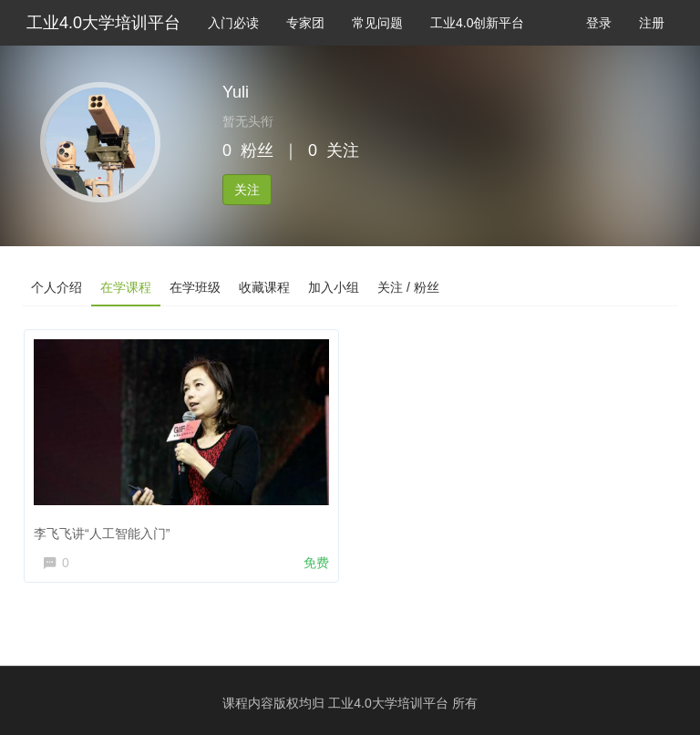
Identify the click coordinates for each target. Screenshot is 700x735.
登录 (599, 23)
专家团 (305, 23)
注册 (652, 23)
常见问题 (377, 23)
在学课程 (126, 287)
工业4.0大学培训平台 (103, 23)
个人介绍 (57, 287)
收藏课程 (264, 287)
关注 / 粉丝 (408, 287)
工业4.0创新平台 (477, 23)
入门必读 (233, 23)
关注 (247, 190)
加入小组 (334, 287)
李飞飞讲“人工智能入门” (102, 533)
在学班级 (195, 287)
